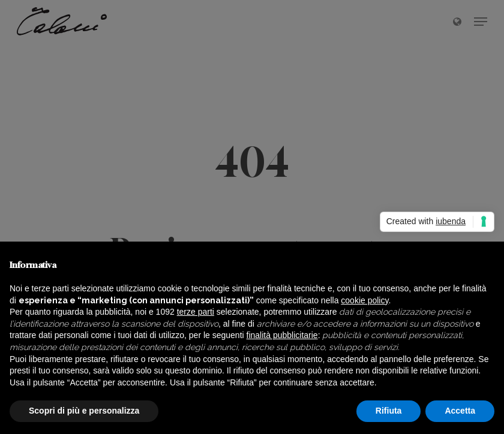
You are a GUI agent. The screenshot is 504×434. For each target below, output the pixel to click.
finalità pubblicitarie (282, 335)
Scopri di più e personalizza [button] (84, 411)
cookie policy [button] (364, 300)
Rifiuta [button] (389, 411)
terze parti (196, 312)
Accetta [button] (460, 411)
